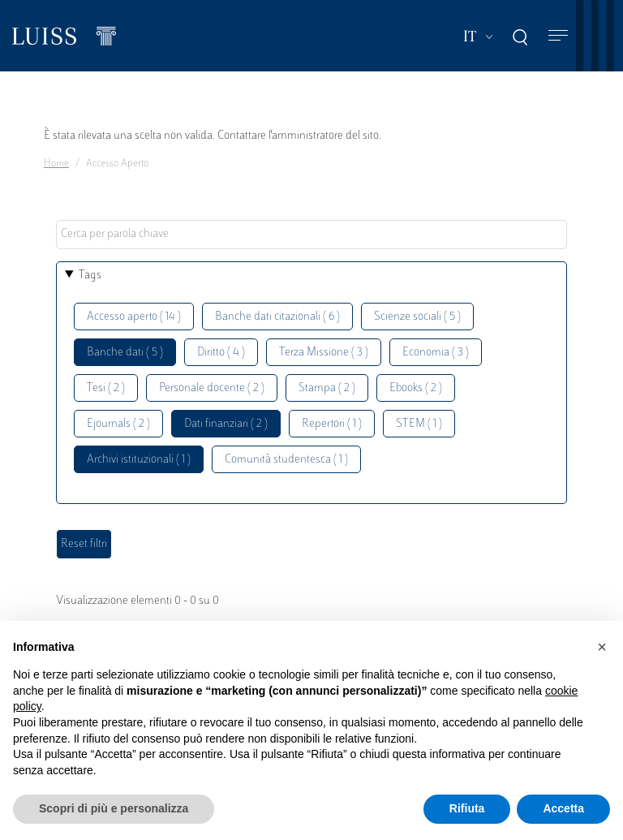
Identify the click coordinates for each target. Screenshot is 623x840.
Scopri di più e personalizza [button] (114, 808)
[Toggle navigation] (558, 36)
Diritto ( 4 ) (221, 353)
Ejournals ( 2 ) (118, 424)
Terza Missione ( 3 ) (324, 353)
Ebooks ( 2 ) (416, 388)
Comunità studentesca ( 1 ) (286, 460)
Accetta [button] (563, 808)
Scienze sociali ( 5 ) (417, 317)
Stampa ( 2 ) (327, 388)
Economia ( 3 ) (436, 353)
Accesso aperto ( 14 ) (134, 317)
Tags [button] (90, 276)
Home (56, 164)
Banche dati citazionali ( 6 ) (277, 317)
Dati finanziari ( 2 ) (226, 424)
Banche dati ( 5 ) (125, 353)
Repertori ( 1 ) (332, 424)
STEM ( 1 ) (419, 424)
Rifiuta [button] (467, 808)
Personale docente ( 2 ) (212, 388)
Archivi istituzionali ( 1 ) (139, 460)
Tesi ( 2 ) (106, 388)
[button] (602, 647)
